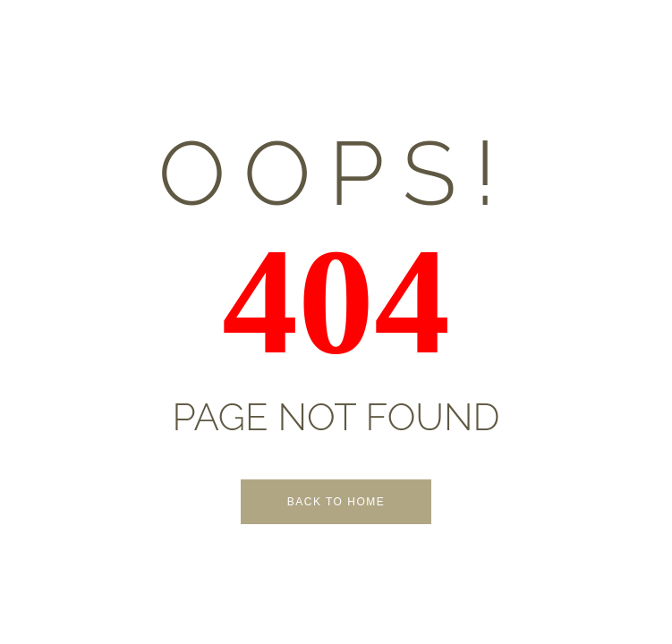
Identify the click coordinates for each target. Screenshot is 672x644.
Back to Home (336, 502)
